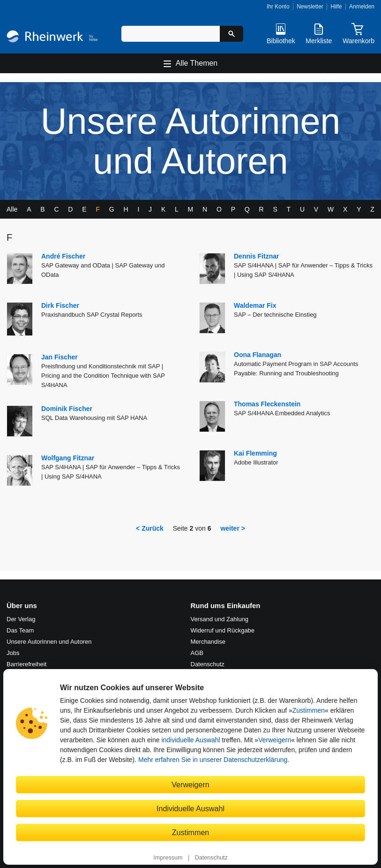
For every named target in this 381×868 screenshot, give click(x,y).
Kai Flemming (255, 453)
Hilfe (336, 7)
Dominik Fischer (67, 409)
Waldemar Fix (255, 305)
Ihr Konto (278, 7)
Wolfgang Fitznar (68, 458)
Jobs (13, 653)
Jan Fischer (60, 357)
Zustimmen (309, 710)
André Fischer (63, 256)
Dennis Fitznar (256, 256)
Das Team (20, 630)
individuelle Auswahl (190, 740)
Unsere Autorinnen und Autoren (49, 642)
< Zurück (150, 528)
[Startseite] (52, 38)
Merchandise (208, 642)
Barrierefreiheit (26, 664)
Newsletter (310, 7)
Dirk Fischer (60, 305)
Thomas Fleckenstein (267, 404)
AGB (197, 653)
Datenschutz (211, 858)
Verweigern (275, 740)
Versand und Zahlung (220, 619)
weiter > (233, 528)
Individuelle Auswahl (190, 808)
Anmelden (362, 7)
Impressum (168, 858)
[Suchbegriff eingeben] (171, 34)
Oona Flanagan (258, 355)
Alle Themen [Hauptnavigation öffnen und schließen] (197, 63)
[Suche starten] (232, 34)
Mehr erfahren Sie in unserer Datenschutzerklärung (213, 760)
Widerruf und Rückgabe (223, 630)
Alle (12, 209)
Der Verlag (21, 619)
